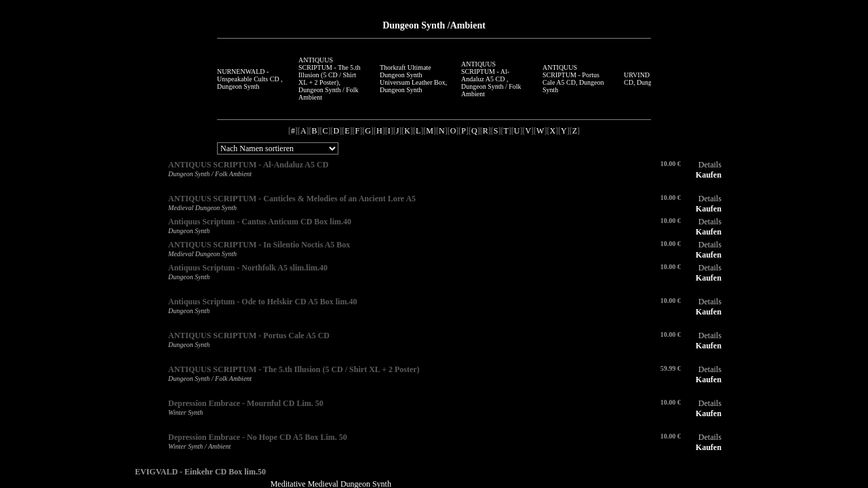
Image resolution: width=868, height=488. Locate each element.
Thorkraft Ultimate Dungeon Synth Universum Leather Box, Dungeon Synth (413, 79)
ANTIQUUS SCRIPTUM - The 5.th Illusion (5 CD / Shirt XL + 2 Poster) (294, 369)
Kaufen (709, 175)
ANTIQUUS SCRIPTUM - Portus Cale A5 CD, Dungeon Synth (573, 79)
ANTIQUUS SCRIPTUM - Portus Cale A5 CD (249, 335)
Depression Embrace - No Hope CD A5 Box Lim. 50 (258, 437)
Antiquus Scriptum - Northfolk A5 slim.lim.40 (248, 268)
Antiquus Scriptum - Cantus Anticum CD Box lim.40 (260, 222)
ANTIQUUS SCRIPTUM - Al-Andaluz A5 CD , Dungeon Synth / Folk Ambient (491, 79)
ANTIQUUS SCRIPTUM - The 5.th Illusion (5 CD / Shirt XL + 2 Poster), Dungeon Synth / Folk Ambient (330, 79)
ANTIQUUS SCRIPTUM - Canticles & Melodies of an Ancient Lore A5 (292, 199)
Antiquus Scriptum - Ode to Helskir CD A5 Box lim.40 (262, 302)
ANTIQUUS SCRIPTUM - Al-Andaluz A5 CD (248, 165)
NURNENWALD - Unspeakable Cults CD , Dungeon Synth (250, 79)
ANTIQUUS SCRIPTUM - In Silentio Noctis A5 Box (259, 245)
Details (710, 165)
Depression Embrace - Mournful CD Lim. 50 (246, 403)
